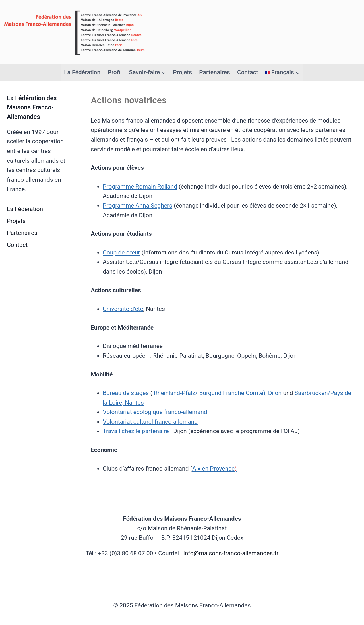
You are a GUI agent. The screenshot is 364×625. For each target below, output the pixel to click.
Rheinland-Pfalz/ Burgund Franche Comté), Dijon (218, 393)
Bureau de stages (126, 393)
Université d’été (123, 309)
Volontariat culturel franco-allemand (150, 422)
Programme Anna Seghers (137, 206)
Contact (248, 72)
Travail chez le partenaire (136, 431)
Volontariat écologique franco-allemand (155, 412)
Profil (115, 72)
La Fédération (82, 72)
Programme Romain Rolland (140, 187)
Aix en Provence (215, 469)
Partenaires (214, 72)
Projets (182, 72)
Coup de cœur (121, 253)
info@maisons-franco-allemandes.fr (231, 553)
